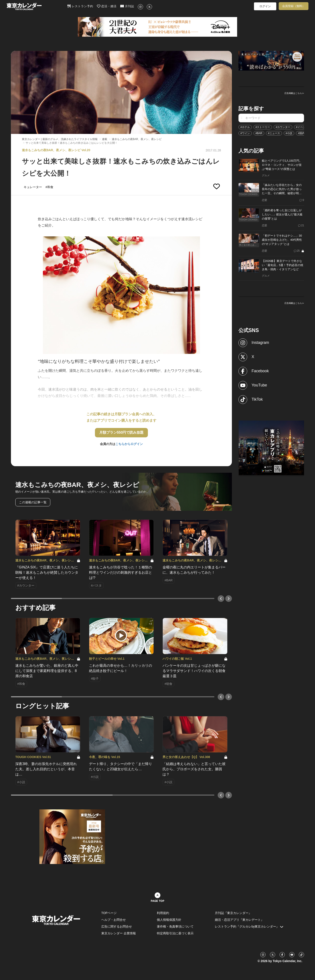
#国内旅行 (304, 133)
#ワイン (245, 133)
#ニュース (274, 133)
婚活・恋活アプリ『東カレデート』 (239, 920)
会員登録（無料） (294, 6)
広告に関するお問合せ (117, 926)
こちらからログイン (129, 444)
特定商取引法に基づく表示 (175, 933)
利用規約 (163, 913)
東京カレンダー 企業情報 (119, 933)
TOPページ (109, 913)
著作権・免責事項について (175, 926)
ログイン (265, 6)
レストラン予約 (80, 6)
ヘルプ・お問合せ (114, 920)
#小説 (289, 133)
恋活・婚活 (107, 6)
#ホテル (245, 127)
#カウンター (283, 127)
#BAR (259, 133)
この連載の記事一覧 (33, 502)
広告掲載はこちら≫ (294, 93)
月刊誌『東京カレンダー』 (233, 913)
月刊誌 (127, 6)
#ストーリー (263, 127)
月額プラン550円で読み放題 (122, 432)
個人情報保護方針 (169, 920)
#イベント (302, 127)
